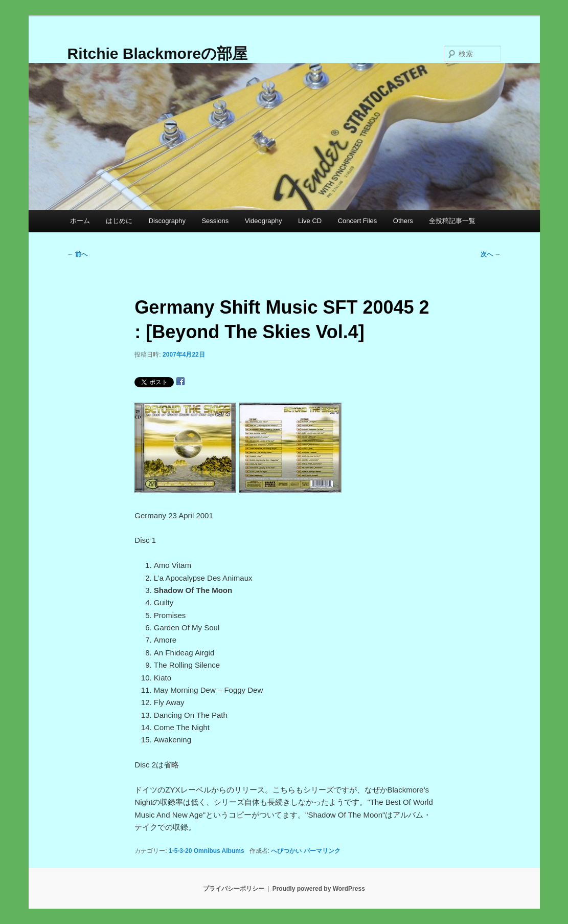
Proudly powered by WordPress (319, 889)
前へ (77, 254)
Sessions (215, 221)
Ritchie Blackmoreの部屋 (158, 53)
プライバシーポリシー (234, 889)
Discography (167, 221)
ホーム (80, 221)
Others (403, 221)
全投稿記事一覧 (452, 221)
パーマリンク (322, 851)
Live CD (310, 221)
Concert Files (358, 221)
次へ (491, 254)
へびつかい (286, 851)
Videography (264, 221)
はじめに (119, 221)
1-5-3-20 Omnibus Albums (207, 851)
